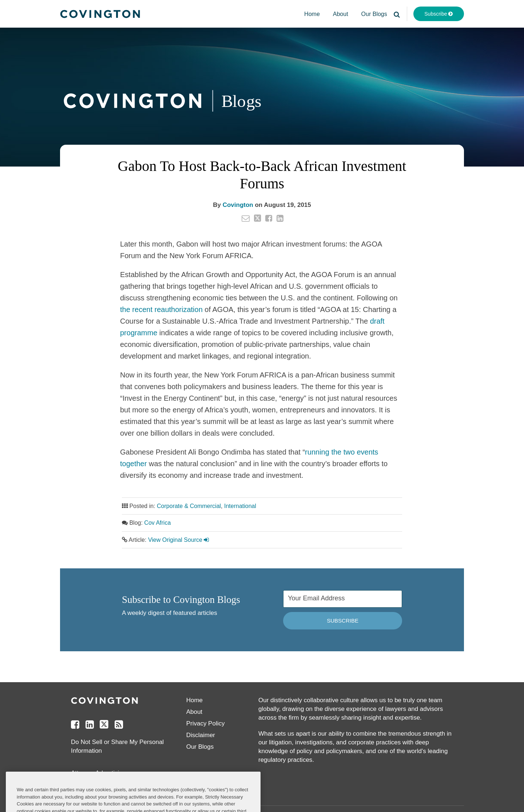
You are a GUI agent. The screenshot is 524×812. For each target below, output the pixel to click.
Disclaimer (201, 735)
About (341, 14)
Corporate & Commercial (189, 506)
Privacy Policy (206, 723)
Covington (238, 205)
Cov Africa (157, 523)
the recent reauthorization (161, 309)
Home (312, 14)
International (240, 506)
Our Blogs (374, 14)
